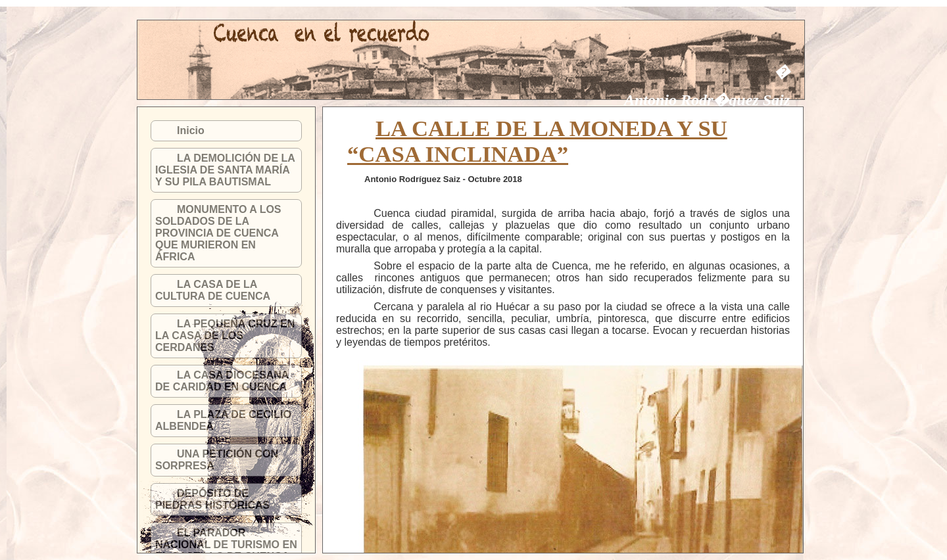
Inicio (191, 130)
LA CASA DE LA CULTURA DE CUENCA (213, 290)
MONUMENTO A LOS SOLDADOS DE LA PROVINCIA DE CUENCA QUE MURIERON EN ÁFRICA (218, 233)
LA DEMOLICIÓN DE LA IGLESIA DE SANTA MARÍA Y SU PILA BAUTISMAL (225, 170)
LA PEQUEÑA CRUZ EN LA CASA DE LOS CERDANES (225, 336)
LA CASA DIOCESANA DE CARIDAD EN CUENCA (222, 381)
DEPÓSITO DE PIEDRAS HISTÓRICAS (212, 499)
